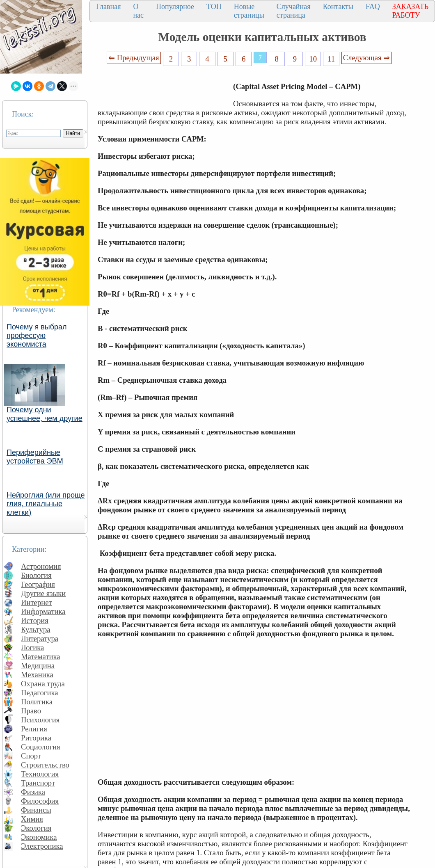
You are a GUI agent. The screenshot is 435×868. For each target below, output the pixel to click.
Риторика (36, 738)
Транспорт (38, 783)
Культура (36, 629)
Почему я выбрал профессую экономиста (37, 336)
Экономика (39, 837)
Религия (34, 729)
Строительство (45, 765)
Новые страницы (249, 11)
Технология (40, 774)
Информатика (43, 611)
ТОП (214, 7)
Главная (108, 7)
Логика (32, 648)
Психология (40, 720)
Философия (40, 801)
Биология (36, 575)
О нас (138, 11)
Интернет (37, 602)
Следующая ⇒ (366, 58)
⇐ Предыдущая (134, 58)
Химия (32, 819)
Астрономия (41, 566)
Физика (33, 792)
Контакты (338, 7)
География (38, 584)
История (35, 620)
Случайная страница (294, 11)
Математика (41, 657)
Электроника (42, 846)
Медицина (38, 666)
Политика (37, 702)
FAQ (373, 7)
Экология (36, 828)
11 (331, 59)
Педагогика (40, 693)
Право (31, 711)
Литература (40, 638)
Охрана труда (43, 684)
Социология (41, 747)
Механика (37, 675)
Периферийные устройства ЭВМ (35, 457)
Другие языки (43, 593)
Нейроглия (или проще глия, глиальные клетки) (46, 504)
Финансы (36, 810)
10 (313, 59)
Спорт (31, 756)
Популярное (175, 7)
